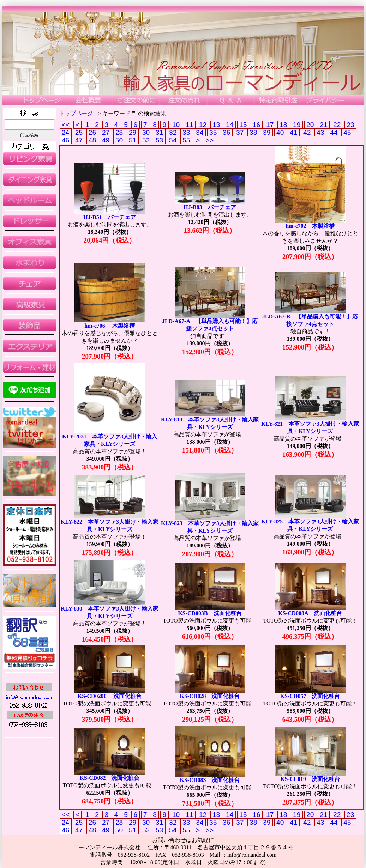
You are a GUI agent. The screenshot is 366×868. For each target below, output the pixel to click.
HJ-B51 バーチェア (109, 217)
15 (243, 125)
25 (79, 132)
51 (133, 140)
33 (186, 132)
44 (334, 132)
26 (92, 132)
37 (240, 132)
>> (210, 140)
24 (66, 132)
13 (216, 125)
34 (200, 132)
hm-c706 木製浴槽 (110, 326)
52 (146, 140)
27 (106, 132)
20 (310, 125)
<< (66, 125)
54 (173, 140)
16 (257, 125)
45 (347, 132)
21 (324, 125)
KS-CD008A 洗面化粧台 (310, 613)
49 (106, 140)
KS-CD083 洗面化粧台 (210, 780)
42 (307, 132)
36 (227, 132)
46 (66, 140)
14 (230, 125)
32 (173, 132)
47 (79, 140)
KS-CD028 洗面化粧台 (210, 696)
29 (133, 132)
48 (92, 140)
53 (160, 140)
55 (186, 140)
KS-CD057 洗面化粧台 (310, 696)
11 (190, 125)
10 (176, 125)
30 (146, 132)
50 (119, 140)
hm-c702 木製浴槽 (310, 226)
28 (119, 132)
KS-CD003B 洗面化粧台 (210, 613)
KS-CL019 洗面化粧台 (310, 779)
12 (203, 125)
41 (294, 132)
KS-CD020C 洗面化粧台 (110, 696)
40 (280, 132)
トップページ (76, 113)
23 (350, 125)
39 (267, 132)
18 (283, 125)
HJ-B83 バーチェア (210, 207)
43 (320, 132)
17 (270, 125)
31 (160, 132)
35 (213, 132)
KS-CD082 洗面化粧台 (110, 778)
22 (337, 125)
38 (253, 132)
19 (297, 125)
